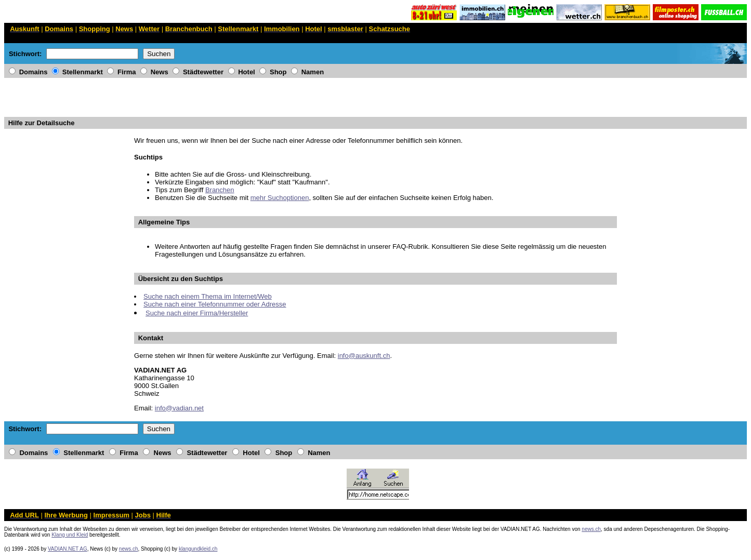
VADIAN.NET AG (68, 549)
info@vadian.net (179, 408)
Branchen (220, 190)
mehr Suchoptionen (280, 198)
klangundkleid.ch (198, 549)
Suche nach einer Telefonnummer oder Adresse (215, 304)
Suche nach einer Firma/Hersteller (197, 313)
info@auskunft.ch (364, 356)
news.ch (591, 529)
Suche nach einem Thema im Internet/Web (208, 296)
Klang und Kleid (70, 535)
